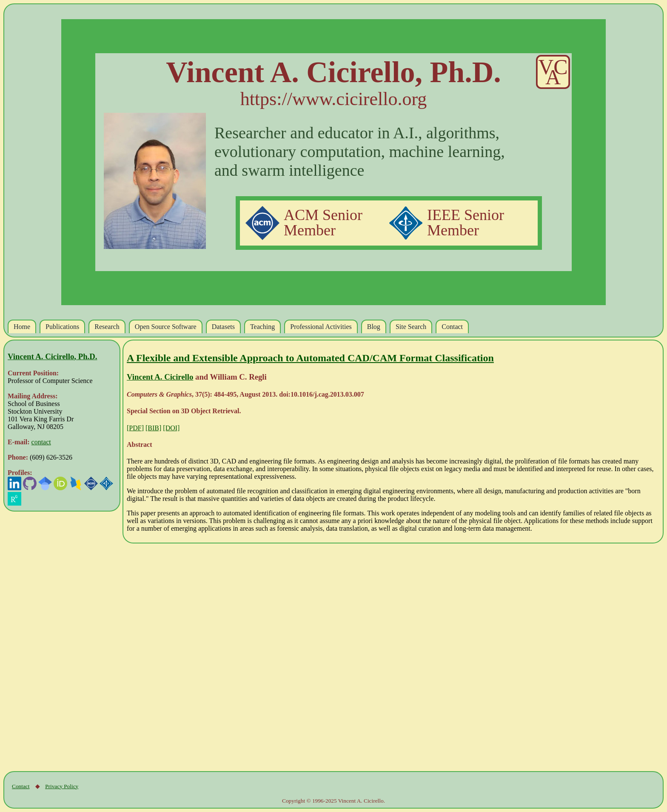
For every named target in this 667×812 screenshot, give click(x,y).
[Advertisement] (58, 641)
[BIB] (153, 428)
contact (41, 442)
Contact (21, 786)
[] (135, 428)
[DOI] (171, 428)
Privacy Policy (62, 786)
